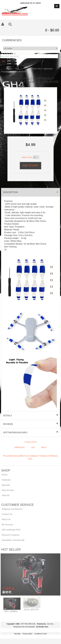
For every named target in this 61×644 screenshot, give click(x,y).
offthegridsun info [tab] (31, 432)
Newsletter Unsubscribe (13, 540)
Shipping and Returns (12, 509)
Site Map (17, 634)
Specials (6, 485)
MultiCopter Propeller (17, 69)
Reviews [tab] (31, 424)
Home (3, 69)
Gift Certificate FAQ (11, 530)
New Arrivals (8, 490)
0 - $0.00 (52, 30)
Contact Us (7, 514)
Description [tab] (31, 192)
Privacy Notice (27, 634)
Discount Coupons (10, 535)
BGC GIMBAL (11, 611)
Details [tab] (31, 416)
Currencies (12, 40)
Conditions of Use (41, 634)
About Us (6, 519)
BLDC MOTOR (32, 610)
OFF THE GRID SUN (28, 624)
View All (5, 495)
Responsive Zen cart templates (24, 627)
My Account (7, 525)
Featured (6, 480)
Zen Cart (50, 624)
